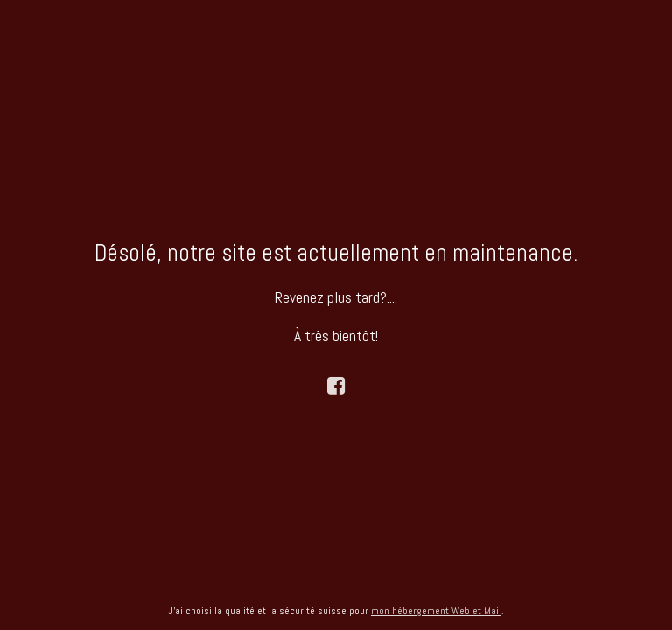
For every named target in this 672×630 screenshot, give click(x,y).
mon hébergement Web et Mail (436, 611)
